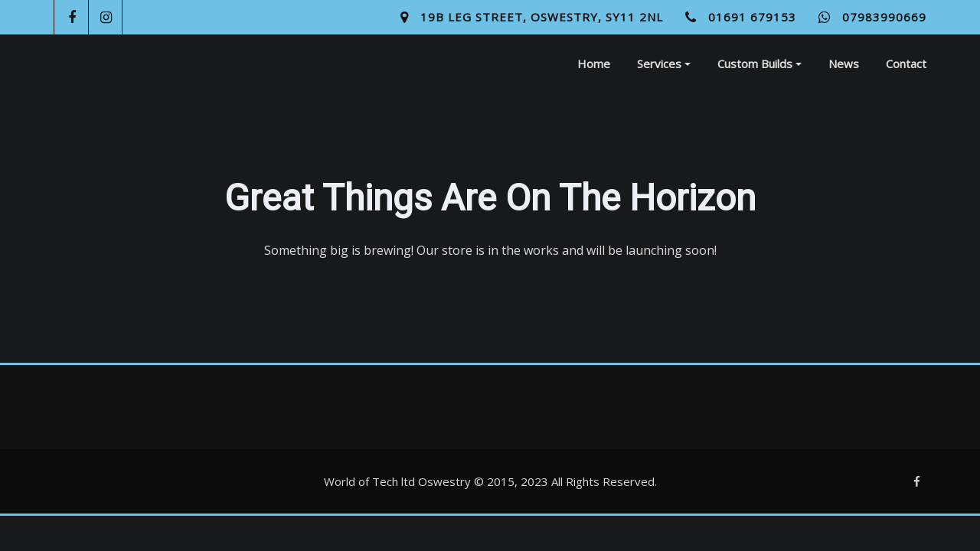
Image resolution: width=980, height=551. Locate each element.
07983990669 (884, 17)
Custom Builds (759, 64)
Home (594, 64)
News (844, 64)
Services (664, 64)
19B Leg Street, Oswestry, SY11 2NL (542, 17)
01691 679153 (752, 17)
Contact (906, 64)
